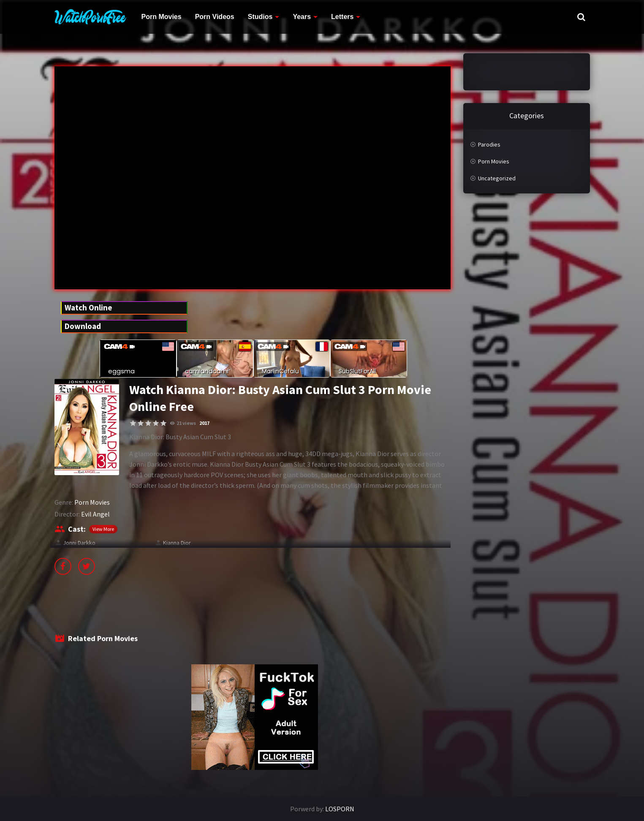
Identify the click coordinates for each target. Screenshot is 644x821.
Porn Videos (215, 17)
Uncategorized (497, 178)
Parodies (489, 144)
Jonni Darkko (79, 543)
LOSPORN (340, 809)
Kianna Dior (177, 543)
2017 (204, 423)
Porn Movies (162, 17)
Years (302, 17)
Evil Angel (95, 514)
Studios (260, 17)
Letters (342, 17)
